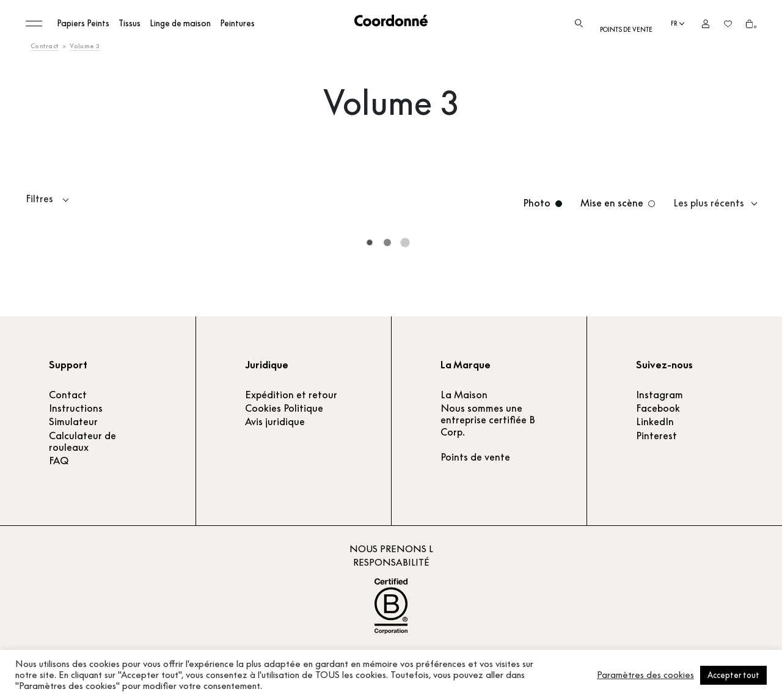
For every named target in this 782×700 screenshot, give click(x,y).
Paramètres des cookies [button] (645, 675)
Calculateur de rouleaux (82, 441)
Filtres (39, 199)
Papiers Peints (83, 23)
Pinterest (656, 436)
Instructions (76, 408)
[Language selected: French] (677, 24)
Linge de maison (180, 23)
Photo (537, 203)
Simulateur (73, 421)
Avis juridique (275, 421)
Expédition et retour (291, 395)
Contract (45, 46)
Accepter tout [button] (733, 675)
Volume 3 (85, 46)
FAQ (59, 461)
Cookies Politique (284, 408)
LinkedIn (655, 421)
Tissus (130, 23)
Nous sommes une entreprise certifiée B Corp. (488, 420)
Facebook (658, 408)
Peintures (237, 23)
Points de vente (626, 30)
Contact (68, 395)
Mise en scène (612, 203)
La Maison (464, 395)
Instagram (660, 395)
